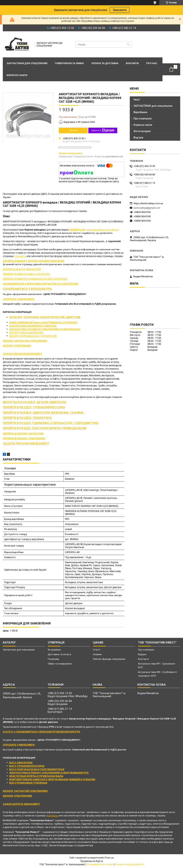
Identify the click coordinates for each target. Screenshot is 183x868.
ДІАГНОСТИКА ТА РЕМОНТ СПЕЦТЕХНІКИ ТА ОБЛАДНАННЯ (45, 329)
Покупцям (53, 659)
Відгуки (138, 138)
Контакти (132, 63)
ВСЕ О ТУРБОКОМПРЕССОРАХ (27, 766)
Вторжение (54, 650)
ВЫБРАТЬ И (41, 732)
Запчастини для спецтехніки (27, 63)
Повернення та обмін (69, 63)
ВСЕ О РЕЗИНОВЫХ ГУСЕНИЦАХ (28, 783)
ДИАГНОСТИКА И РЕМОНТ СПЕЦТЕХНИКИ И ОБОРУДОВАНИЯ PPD (49, 773)
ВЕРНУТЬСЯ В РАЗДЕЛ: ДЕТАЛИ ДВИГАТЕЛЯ (34, 402)
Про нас (152, 63)
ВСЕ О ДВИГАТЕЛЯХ (21, 763)
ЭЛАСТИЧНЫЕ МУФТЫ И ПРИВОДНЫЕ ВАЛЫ (36, 776)
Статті (97, 650)
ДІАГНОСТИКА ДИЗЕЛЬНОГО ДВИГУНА (33, 326)
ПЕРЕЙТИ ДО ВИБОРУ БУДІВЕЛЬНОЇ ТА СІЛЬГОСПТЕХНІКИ (35, 279)
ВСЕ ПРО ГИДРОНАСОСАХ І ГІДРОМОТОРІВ (33, 336)
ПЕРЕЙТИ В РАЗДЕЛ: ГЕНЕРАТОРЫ (27, 418)
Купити (73, 130)
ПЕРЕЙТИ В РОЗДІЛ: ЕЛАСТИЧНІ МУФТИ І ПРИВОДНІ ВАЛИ (45, 428)
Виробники (140, 112)
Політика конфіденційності (130, 864)
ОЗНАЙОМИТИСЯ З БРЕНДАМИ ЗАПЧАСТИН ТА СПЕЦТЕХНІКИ (41, 284)
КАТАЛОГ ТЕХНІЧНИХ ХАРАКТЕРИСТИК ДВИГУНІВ (45, 317)
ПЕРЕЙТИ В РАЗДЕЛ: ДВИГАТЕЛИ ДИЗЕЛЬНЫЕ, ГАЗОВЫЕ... (44, 413)
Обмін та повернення (60, 664)
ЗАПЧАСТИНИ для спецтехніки (153, 106)
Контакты (20, 256)
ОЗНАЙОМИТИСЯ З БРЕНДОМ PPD (27, 289)
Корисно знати (17, 75)
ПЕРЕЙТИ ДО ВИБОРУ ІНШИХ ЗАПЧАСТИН (26, 274)
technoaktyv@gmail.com (147, 208)
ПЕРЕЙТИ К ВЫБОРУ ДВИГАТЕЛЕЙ (22, 269)
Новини (97, 654)
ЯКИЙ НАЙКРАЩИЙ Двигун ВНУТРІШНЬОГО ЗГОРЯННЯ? (43, 322)
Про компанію (143, 119)
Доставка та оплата (59, 654)
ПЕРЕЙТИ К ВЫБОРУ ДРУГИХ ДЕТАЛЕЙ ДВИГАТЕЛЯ (34, 261)
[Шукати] (128, 44)
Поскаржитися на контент (100, 864)
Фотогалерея (142, 131)
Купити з (103, 130)
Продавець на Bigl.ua (92, 861)
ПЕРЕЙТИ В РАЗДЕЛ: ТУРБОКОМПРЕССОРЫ (34, 408)
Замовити (120, 10)
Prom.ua (109, 858)
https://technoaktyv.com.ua (148, 203)
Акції (137, 100)
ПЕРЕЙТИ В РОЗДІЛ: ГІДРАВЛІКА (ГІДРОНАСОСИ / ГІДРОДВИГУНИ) (51, 423)
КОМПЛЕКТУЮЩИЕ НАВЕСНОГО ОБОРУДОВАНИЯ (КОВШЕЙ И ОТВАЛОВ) (52, 779)
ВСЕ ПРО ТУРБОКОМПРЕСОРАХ (26, 333)
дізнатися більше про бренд (103, 230)
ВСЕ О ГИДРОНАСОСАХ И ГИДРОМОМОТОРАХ (37, 769)
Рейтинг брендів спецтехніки (109, 659)
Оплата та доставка (105, 63)
